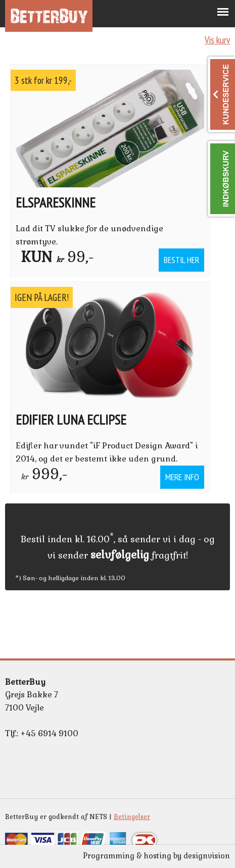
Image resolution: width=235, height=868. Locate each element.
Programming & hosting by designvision (156, 856)
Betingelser (132, 817)
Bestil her (181, 260)
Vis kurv (217, 40)
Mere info (182, 477)
